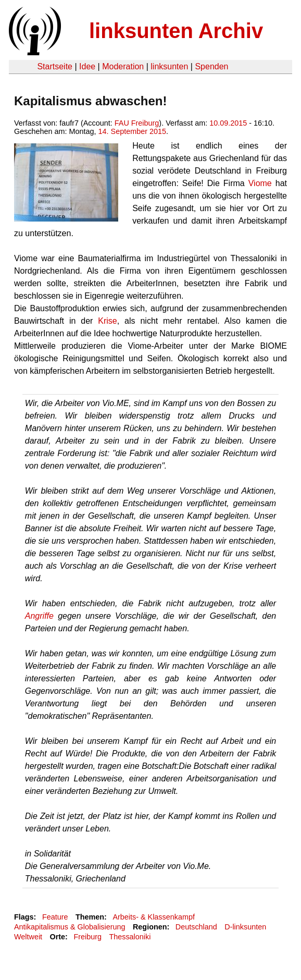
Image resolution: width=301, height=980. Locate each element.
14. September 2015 (132, 131)
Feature (55, 917)
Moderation (123, 66)
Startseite (55, 66)
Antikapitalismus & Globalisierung (70, 927)
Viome (260, 183)
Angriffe (39, 616)
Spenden (211, 66)
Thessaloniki (130, 937)
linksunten (169, 66)
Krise (107, 321)
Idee (87, 66)
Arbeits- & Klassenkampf (154, 917)
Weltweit (28, 937)
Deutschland (196, 927)
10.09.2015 (228, 123)
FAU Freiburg (137, 123)
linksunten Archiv (176, 31)
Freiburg (87, 937)
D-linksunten (245, 927)
